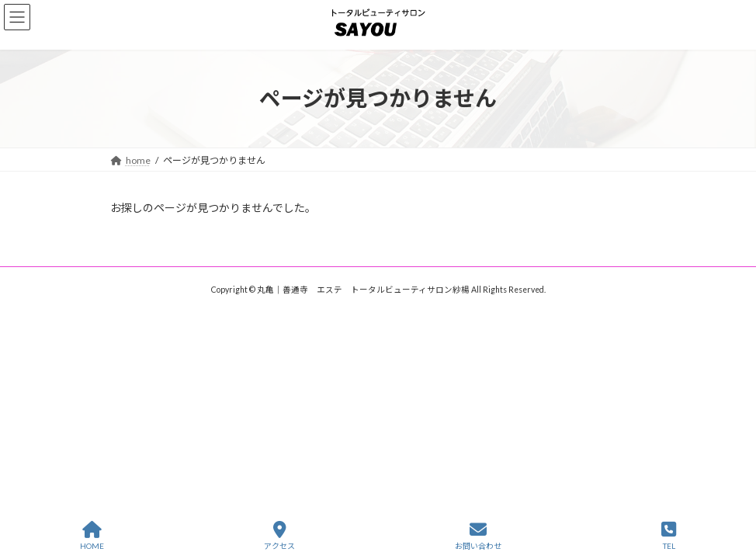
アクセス (279, 536)
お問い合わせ (478, 536)
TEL (669, 536)
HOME (92, 536)
